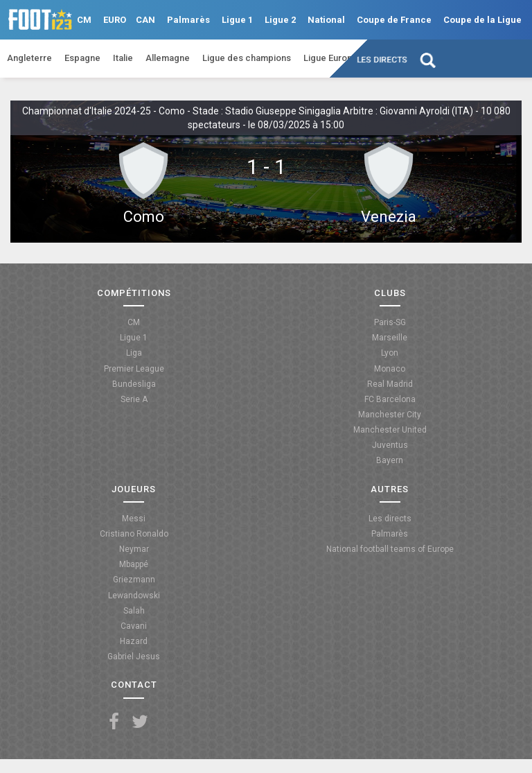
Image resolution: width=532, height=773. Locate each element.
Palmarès (188, 20)
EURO (115, 20)
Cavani (134, 626)
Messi (134, 519)
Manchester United (390, 430)
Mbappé (134, 564)
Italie (123, 58)
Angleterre (29, 58)
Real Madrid (390, 384)
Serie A (134, 399)
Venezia (389, 217)
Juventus (390, 445)
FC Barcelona (390, 399)
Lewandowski (134, 596)
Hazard (134, 641)
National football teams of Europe (390, 549)
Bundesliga (134, 384)
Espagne (82, 58)
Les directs (383, 60)
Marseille (390, 338)
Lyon (390, 353)
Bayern (390, 460)
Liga (134, 353)
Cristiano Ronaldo (134, 534)
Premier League (134, 369)
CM (84, 20)
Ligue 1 (237, 20)
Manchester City (390, 415)
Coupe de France (394, 20)
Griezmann (134, 580)
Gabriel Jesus (134, 657)
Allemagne (168, 58)
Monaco (390, 369)
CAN (145, 20)
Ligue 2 (280, 20)
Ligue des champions (247, 58)
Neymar (134, 549)
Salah (134, 611)
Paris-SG (390, 322)
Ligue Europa (330, 58)
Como (144, 217)
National (326, 20)
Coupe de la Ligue (482, 20)
